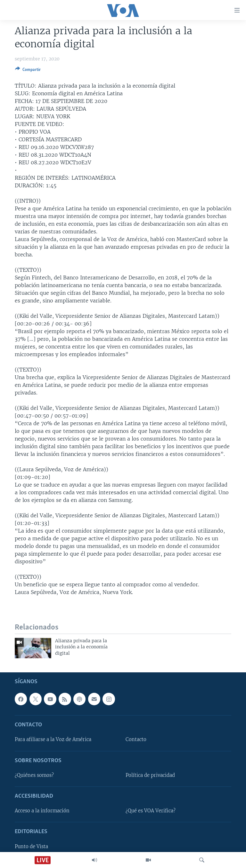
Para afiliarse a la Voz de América (53, 740)
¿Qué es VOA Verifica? (151, 811)
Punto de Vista (31, 847)
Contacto (136, 740)
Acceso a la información (42, 811)
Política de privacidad (150, 775)
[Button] (28, 71)
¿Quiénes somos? (34, 775)
